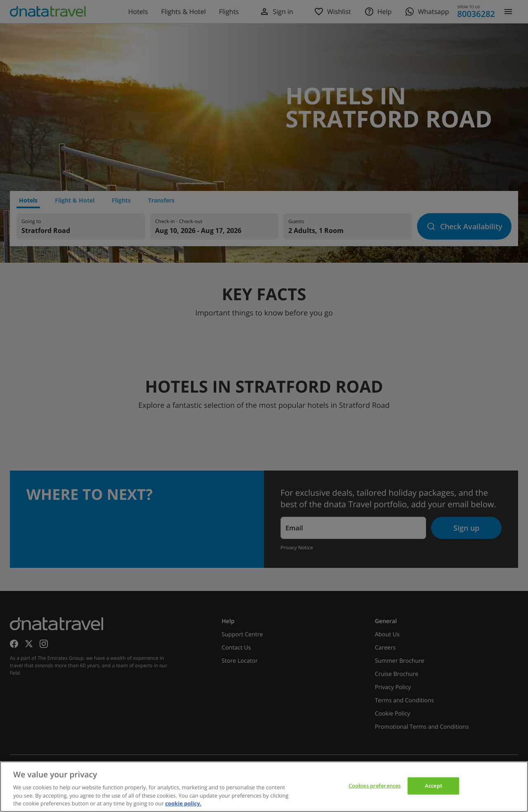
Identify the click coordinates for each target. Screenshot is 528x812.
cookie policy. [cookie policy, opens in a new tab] (183, 803)
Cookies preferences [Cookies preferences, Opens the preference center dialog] (375, 786)
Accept (434, 786)
